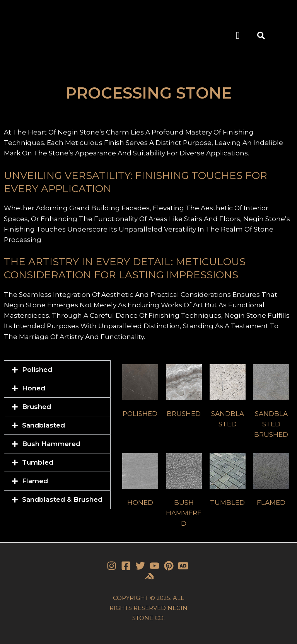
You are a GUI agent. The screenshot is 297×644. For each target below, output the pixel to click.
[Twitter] (140, 566)
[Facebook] (126, 566)
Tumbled (38, 462)
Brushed (37, 407)
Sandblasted (44, 425)
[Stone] (183, 566)
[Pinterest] (169, 566)
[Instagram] (112, 566)
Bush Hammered (51, 444)
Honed (34, 388)
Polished (37, 370)
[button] (238, 36)
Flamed (35, 481)
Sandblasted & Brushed (62, 499)
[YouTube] (154, 566)
